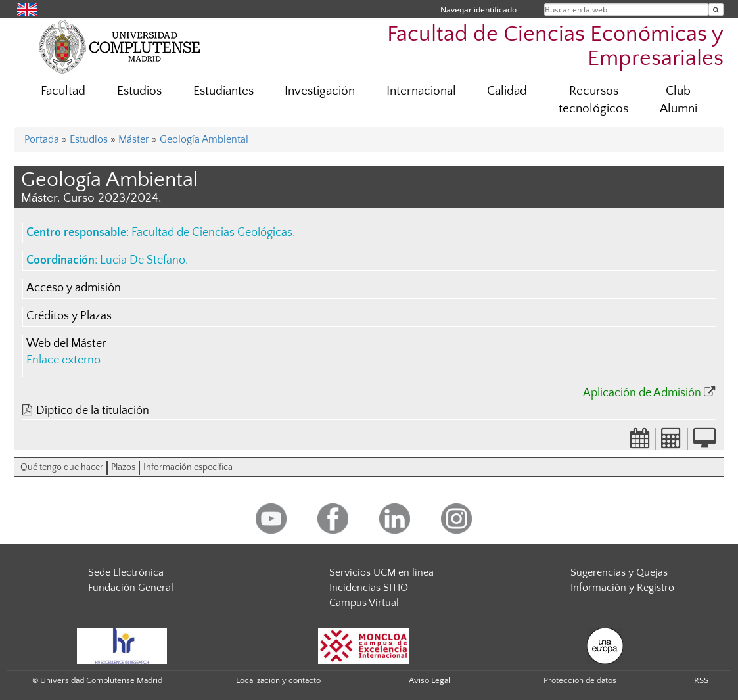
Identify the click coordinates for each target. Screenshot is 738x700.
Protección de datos (580, 680)
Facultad (63, 91)
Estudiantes (223, 91)
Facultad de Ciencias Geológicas (212, 233)
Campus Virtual (364, 603)
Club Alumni (679, 100)
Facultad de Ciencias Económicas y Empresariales (555, 47)
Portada (42, 139)
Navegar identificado (478, 10)
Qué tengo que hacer (62, 467)
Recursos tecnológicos (593, 100)
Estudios (139, 91)
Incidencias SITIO (369, 588)
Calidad (507, 91)
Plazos (123, 467)
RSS (701, 680)
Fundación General (131, 588)
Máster (134, 139)
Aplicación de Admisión (642, 393)
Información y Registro (622, 588)
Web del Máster (66, 344)
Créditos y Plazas (69, 316)
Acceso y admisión (74, 288)
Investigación (320, 91)
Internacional (421, 91)
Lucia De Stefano (143, 260)
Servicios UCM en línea (381, 572)
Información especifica (188, 467)
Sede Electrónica (126, 572)
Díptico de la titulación (93, 411)
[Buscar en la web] (716, 10)
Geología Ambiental (204, 139)
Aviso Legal (429, 680)
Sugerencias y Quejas (619, 572)
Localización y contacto (278, 680)
